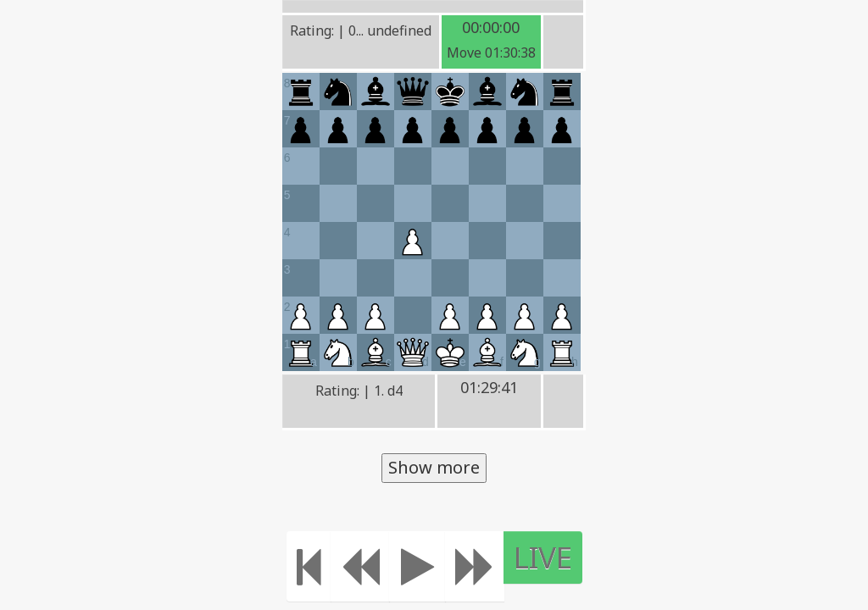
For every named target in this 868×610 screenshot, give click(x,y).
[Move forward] (475, 566)
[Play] (417, 566)
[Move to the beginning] (309, 566)
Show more (434, 467)
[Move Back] (360, 566)
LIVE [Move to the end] (543, 557)
